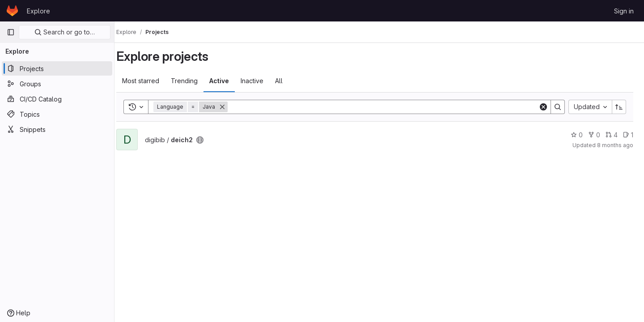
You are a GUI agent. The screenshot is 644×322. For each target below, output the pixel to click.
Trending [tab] (193, 81)
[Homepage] (12, 11)
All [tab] (288, 81)
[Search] (388, 107)
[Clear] (543, 107)
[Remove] (231, 107)
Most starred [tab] (150, 81)
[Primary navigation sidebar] (11, 32)
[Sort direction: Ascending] (619, 107)
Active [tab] (228, 81)
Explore (38, 11)
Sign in (624, 11)
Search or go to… (65, 32)
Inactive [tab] (261, 81)
